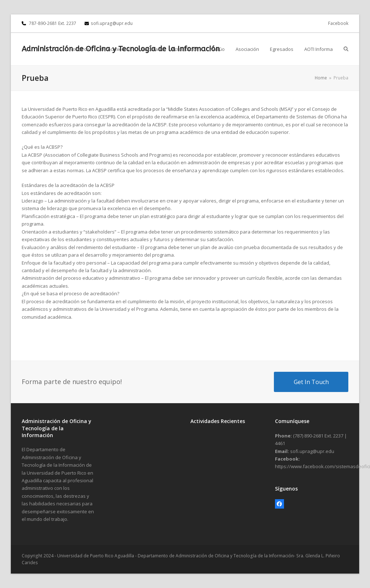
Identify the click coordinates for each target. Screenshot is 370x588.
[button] (346, 49)
